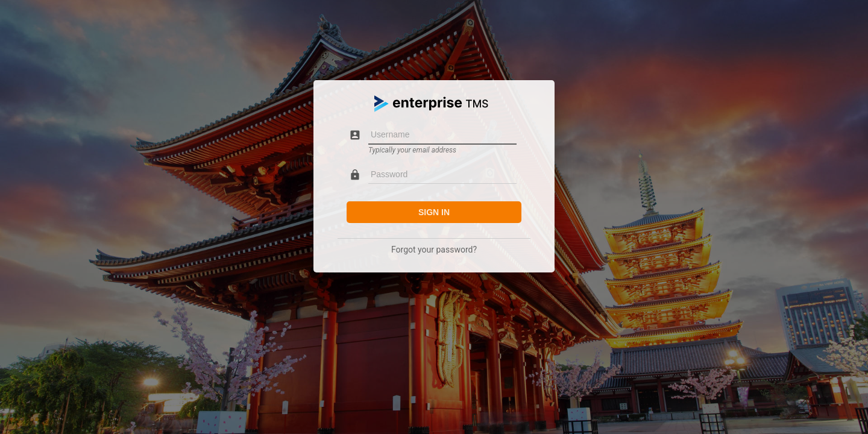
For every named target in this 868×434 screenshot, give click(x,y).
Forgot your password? (434, 250)
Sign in (434, 212)
